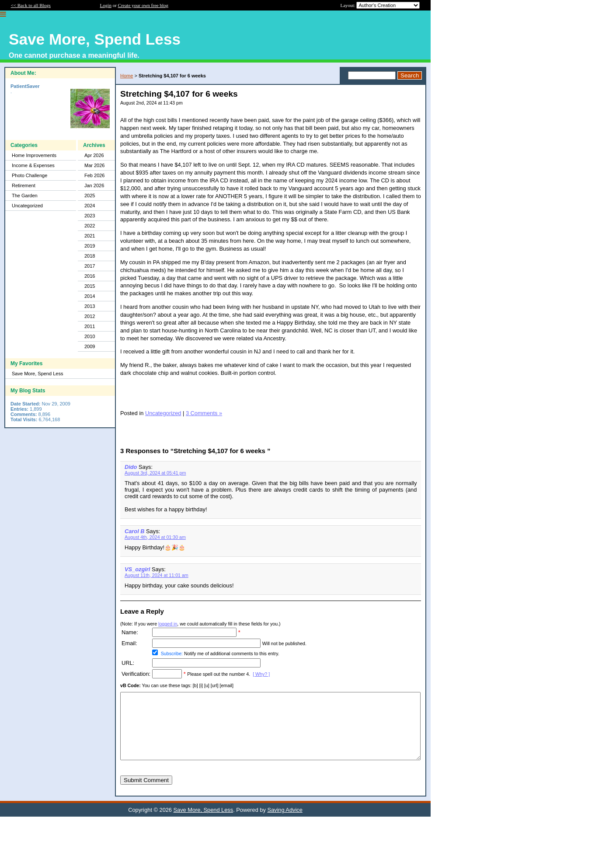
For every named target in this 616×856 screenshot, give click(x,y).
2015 (90, 286)
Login (106, 5)
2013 (90, 306)
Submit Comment (146, 793)
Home (127, 76)
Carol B (135, 531)
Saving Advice (285, 823)
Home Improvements (34, 155)
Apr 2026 (94, 155)
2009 (90, 346)
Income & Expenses (33, 165)
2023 (90, 216)
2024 (90, 206)
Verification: (136, 674)
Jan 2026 (94, 185)
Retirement (24, 185)
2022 (90, 226)
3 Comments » (204, 413)
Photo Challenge (30, 175)
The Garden (25, 196)
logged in (168, 624)
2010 (90, 336)
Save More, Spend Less (37, 374)
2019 (90, 246)
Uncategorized (27, 206)
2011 (90, 326)
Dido (131, 467)
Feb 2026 (94, 175)
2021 (90, 236)
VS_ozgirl (137, 569)
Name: (130, 632)
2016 (90, 276)
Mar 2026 (94, 165)
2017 (90, 266)
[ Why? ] (261, 674)
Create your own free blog (143, 5)
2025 (90, 196)
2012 (90, 316)
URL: (128, 663)
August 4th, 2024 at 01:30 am (155, 537)
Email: (129, 643)
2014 (90, 296)
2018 (90, 256)
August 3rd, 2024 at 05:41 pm (155, 473)
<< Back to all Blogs (31, 5)
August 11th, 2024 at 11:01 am (157, 575)
